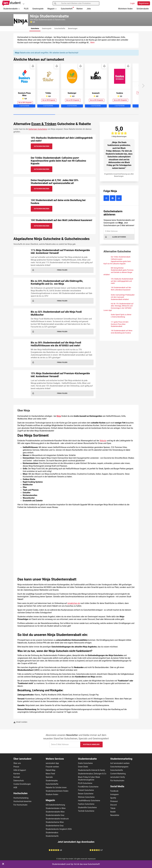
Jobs (89, 9)
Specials (49, 777)
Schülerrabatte (143, 9)
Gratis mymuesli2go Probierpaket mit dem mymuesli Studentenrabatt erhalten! (123, 297)
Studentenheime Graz (55, 826)
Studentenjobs (52, 781)
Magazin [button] (52, 9)
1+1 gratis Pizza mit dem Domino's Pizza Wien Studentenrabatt (120, 324)
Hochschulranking (21, 798)
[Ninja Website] (119, 198)
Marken (80, 9)
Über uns (17, 763)
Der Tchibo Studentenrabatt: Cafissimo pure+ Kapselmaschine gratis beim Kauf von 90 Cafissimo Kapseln (58, 161)
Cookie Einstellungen (22, 784)
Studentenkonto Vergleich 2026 (59, 829)
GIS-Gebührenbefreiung (55, 805)
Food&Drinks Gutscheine (88, 787)
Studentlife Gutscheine (87, 807)
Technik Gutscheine (86, 811)
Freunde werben (52, 767)
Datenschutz (19, 781)
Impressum (92, 859)
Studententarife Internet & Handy (92, 770)
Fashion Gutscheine (86, 804)
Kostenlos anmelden (91, 744)
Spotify (113, 798)
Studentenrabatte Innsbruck (57, 819)
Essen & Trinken (44, 124)
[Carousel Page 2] (76, 115)
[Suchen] (55, 3)
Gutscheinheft (67, 8)
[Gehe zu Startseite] (11, 3)
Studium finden (52, 794)
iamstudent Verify (118, 777)
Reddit (113, 812)
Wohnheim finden (125, 9)
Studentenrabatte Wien (55, 812)
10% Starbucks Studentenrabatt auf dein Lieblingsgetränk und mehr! (122, 281)
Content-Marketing (118, 774)
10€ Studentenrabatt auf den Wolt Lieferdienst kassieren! (61, 220)
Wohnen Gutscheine (86, 797)
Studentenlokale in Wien (56, 808)
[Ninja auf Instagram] (107, 198)
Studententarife (52, 836)
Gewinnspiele (38, 9)
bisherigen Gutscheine (38, 129)
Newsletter (115, 815)
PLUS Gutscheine (85, 783)
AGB (15, 787)
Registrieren (144, 3)
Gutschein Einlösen (42, 146)
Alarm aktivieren (115, 237)
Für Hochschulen (20, 805)
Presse (16, 767)
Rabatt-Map (51, 770)
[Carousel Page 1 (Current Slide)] (34, 115)
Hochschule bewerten (22, 801)
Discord (114, 805)
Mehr (93, 43)
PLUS (26, 9)
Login (133, 3)
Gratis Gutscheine (85, 763)
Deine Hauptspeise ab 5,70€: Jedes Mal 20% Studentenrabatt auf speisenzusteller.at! (55, 182)
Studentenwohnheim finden (57, 791)
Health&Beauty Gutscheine (89, 801)
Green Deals (83, 767)
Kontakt (17, 777)
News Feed (50, 774)
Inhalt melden (20, 722)
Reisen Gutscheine (86, 794)
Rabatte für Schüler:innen (56, 787)
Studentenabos (52, 833)
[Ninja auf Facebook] (113, 198)
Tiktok (113, 808)
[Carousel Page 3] (118, 115)
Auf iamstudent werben (120, 763)
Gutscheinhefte (52, 784)
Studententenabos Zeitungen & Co (92, 774)
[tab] (35, 29)
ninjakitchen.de (74, 603)
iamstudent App (52, 763)
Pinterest (114, 801)
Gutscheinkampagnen (119, 767)
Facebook (114, 791)
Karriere (17, 774)
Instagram (115, 794)
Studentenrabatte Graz (55, 815)
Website (103, 441)
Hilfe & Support (20, 770)
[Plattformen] (24, 4)
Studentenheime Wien (55, 822)
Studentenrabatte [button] (12, 9)
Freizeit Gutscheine (86, 790)
